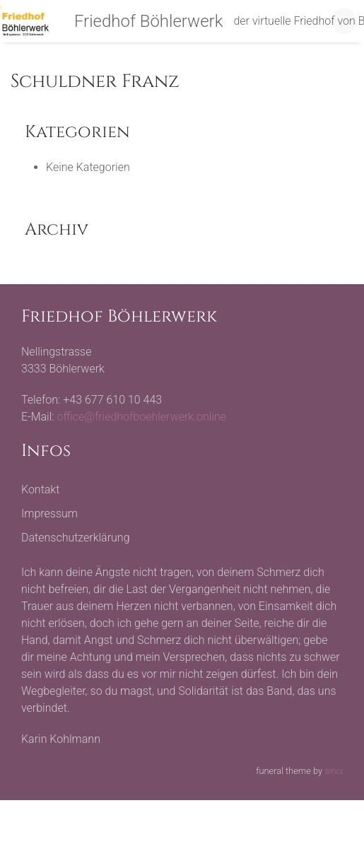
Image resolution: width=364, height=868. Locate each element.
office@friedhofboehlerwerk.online (142, 417)
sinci (334, 771)
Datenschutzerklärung (76, 538)
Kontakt (40, 489)
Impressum (49, 514)
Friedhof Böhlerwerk (149, 21)
